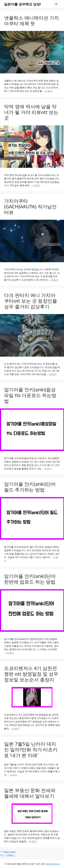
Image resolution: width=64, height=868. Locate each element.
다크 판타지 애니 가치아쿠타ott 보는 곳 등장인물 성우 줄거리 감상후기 (31, 301)
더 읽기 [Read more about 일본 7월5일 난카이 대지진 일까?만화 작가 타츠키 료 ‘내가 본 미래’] (14, 775)
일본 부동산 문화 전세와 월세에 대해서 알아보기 (30, 793)
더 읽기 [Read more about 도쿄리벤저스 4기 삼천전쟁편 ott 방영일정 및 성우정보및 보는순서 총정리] (15, 728)
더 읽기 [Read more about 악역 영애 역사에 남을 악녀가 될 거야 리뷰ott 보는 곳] (36, 185)
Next (12, 855)
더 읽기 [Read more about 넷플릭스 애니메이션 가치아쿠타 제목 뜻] (49, 91)
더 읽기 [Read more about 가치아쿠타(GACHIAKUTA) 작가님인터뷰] (54, 280)
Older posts (9, 852)
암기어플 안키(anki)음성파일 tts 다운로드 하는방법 (30, 395)
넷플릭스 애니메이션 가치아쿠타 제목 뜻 (32, 21)
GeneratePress (52, 864)
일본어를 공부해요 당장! (22, 4)
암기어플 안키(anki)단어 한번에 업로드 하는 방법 (30, 579)
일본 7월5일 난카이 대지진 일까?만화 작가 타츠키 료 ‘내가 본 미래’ (31, 750)
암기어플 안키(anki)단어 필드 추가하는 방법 (30, 487)
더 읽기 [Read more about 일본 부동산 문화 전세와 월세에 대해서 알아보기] (33, 841)
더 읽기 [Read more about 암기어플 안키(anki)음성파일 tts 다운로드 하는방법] (48, 469)
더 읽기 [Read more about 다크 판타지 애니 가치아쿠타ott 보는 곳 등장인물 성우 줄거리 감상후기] (53, 374)
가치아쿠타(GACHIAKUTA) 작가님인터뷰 (30, 207)
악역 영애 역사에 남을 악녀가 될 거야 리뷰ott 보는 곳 (31, 112)
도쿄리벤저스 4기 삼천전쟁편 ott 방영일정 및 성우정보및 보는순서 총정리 (31, 674)
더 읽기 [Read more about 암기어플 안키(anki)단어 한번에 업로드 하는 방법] (10, 653)
